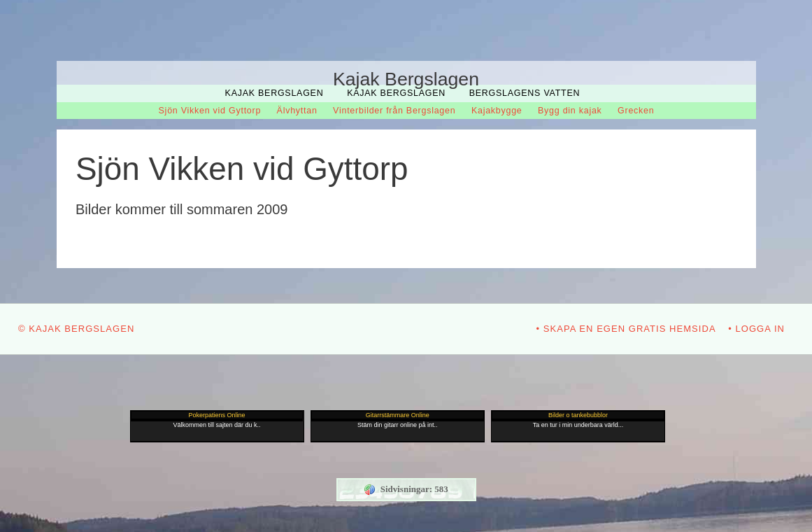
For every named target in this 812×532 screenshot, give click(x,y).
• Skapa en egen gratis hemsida (626, 329)
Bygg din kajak (570, 111)
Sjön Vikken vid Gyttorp (210, 111)
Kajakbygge (497, 111)
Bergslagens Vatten (525, 93)
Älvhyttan (297, 111)
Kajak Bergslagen (275, 93)
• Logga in (756, 329)
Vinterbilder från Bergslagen (394, 111)
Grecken (636, 111)
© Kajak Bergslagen (76, 329)
